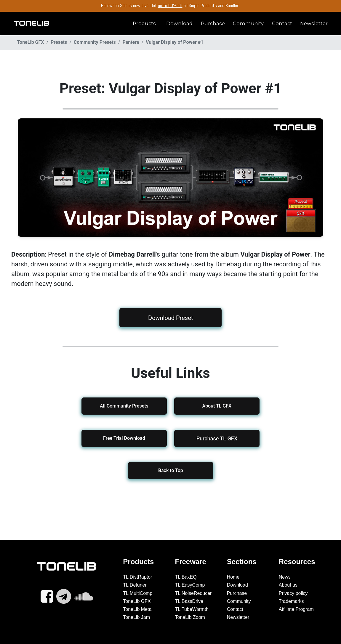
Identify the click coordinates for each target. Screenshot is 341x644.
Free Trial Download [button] (124, 438)
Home (233, 577)
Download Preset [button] (170, 318)
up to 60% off (170, 5)
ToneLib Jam (136, 617)
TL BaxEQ (186, 577)
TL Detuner (135, 585)
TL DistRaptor (137, 577)
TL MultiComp (138, 593)
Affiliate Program (296, 609)
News (285, 577)
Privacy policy (293, 593)
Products (144, 23)
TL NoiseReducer (193, 593)
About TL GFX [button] (217, 406)
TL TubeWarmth (192, 609)
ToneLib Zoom (190, 617)
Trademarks (291, 601)
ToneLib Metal (138, 609)
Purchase (213, 23)
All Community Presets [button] (124, 406)
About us (288, 585)
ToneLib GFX (137, 601)
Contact (282, 23)
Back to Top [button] (171, 470)
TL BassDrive (189, 601)
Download (179, 23)
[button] (217, 438)
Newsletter (314, 23)
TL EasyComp (190, 585)
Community (248, 23)
